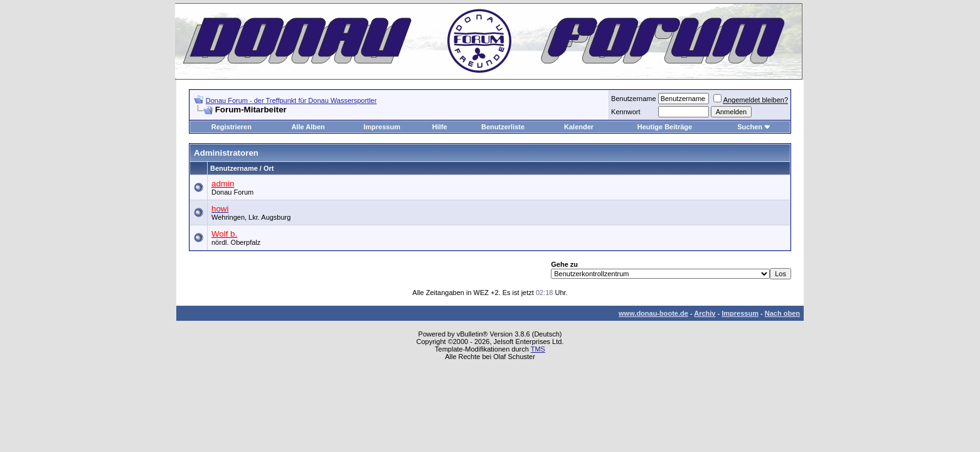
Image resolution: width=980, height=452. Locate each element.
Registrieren (232, 127)
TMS (538, 349)
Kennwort (626, 112)
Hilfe (440, 127)
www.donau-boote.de (653, 313)
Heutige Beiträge (665, 127)
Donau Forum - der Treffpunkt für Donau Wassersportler (291, 100)
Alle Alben (308, 127)
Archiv (705, 313)
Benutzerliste (503, 127)
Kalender (579, 127)
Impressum (382, 127)
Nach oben (782, 313)
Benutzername (634, 99)
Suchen (750, 127)
